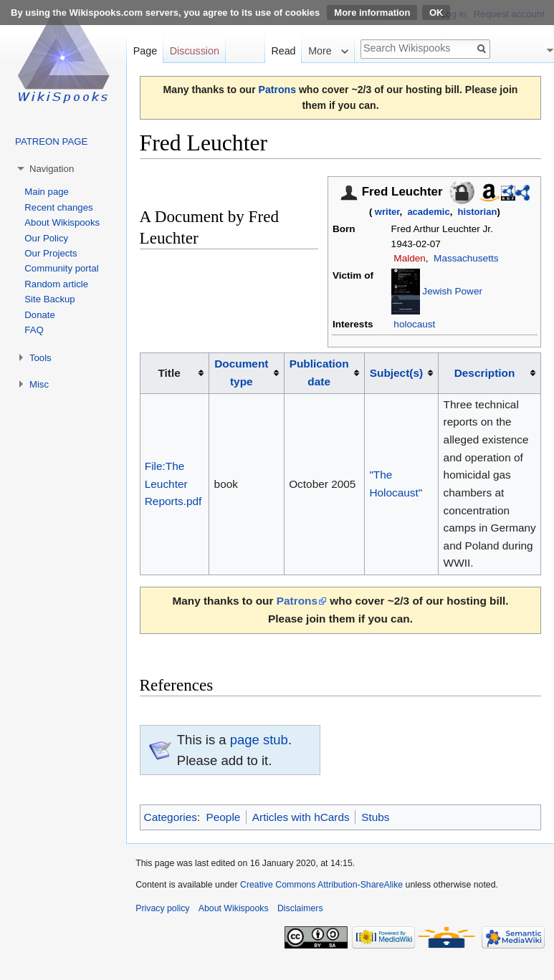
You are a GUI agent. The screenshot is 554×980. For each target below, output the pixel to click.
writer (387, 212)
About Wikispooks (62, 222)
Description (485, 373)
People (223, 817)
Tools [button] (40, 358)
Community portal (61, 268)
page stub (259, 740)
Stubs (375, 817)
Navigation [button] (52, 169)
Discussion (195, 51)
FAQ (34, 330)
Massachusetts (466, 258)
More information (372, 13)
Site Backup (49, 299)
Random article (56, 284)
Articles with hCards (301, 817)
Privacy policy (162, 908)
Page (145, 51)
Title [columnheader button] (169, 373)
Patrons (277, 90)
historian (478, 212)
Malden (409, 258)
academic (428, 212)
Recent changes (58, 207)
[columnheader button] (247, 373)
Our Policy (46, 238)
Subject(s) (396, 373)
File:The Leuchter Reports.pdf (173, 484)
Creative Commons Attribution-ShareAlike (321, 885)
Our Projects (51, 253)
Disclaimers (300, 908)
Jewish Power (452, 291)
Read (283, 51)
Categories (171, 817)
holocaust (414, 324)
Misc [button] (39, 384)
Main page (47, 192)
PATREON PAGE (51, 141)
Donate (40, 315)
